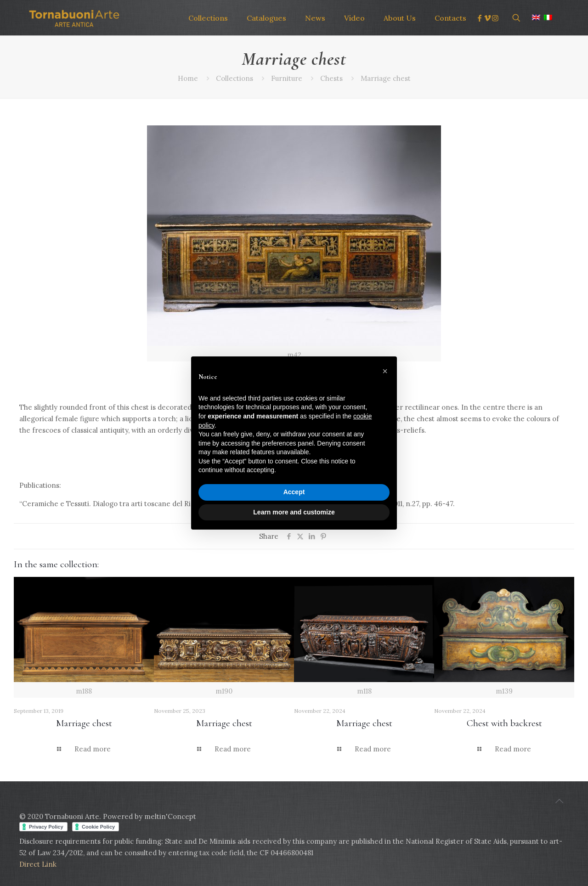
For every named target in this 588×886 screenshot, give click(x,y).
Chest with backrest (504, 723)
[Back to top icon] (559, 801)
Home (188, 78)
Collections (235, 78)
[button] (385, 371)
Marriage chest (386, 78)
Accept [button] (294, 492)
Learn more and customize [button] (294, 512)
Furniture (287, 78)
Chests (331, 78)
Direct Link (38, 864)
